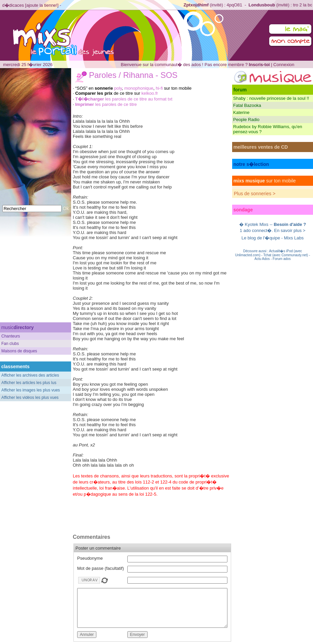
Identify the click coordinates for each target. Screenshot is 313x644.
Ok (66, 208)
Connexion (284, 65)
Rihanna (138, 75)
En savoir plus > (290, 230)
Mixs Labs (294, 238)
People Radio (246, 120)
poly (118, 88)
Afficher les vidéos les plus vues (30, 398)
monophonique (139, 88)
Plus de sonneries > (255, 194)
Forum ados (281, 259)
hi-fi (159, 88)
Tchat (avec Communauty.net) (286, 255)
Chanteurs (11, 336)
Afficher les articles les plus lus (29, 383)
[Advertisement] (36, 277)
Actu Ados (262, 259)
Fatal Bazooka (247, 105)
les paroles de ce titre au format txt (124, 99)
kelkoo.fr (150, 93)
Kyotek (252, 224)
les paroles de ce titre (106, 104)
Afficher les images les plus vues (31, 390)
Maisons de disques (19, 351)
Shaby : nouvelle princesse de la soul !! (271, 98)
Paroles (103, 75)
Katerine (241, 112)
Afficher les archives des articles (30, 375)
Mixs (264, 224)
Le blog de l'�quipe (261, 238)
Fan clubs (10, 344)
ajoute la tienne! (42, 5)
